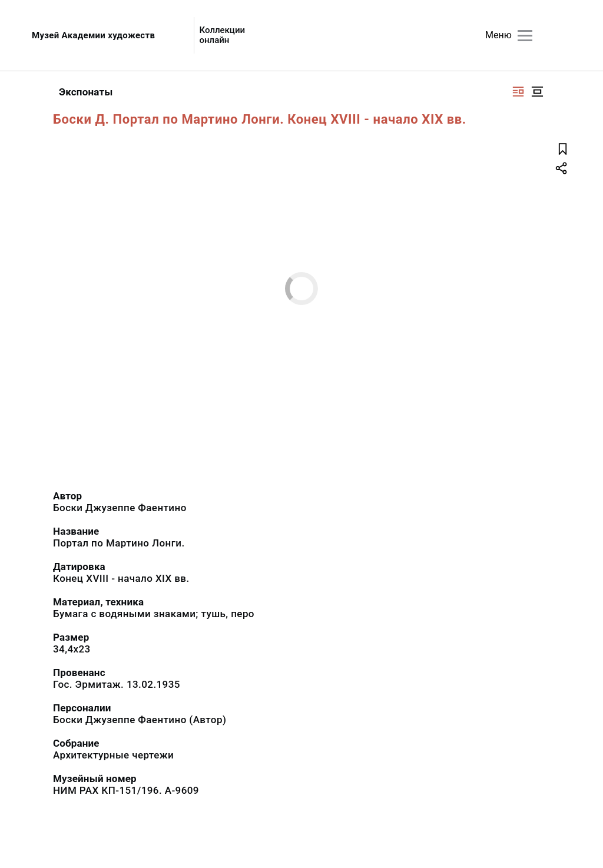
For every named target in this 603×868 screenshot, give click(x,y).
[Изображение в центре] (537, 92)
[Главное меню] (525, 36)
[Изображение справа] (518, 92)
